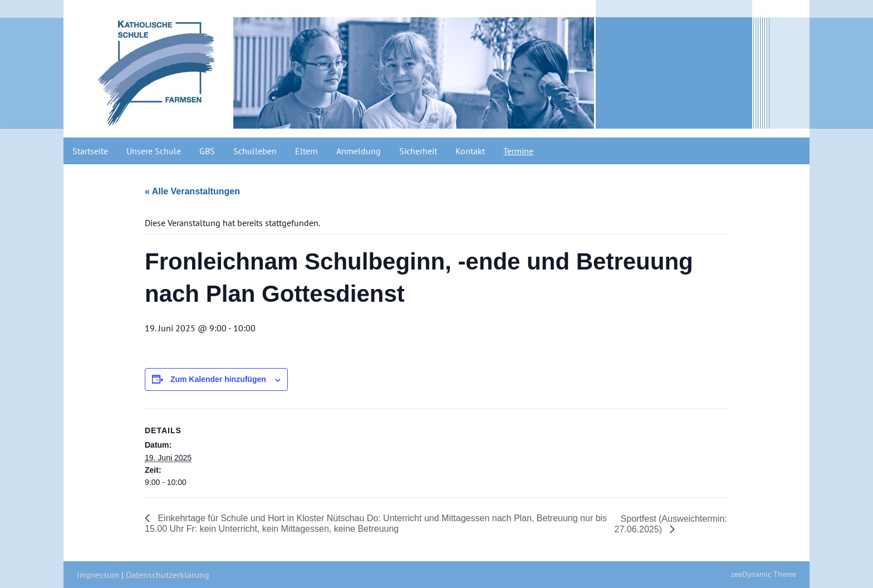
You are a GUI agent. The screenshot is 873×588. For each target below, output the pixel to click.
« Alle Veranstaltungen (192, 191)
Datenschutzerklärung (168, 575)
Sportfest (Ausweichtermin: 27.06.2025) (671, 524)
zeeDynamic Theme (764, 574)
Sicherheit (418, 151)
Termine (518, 151)
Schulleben (255, 151)
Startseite (90, 151)
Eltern (306, 151)
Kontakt (470, 151)
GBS (207, 151)
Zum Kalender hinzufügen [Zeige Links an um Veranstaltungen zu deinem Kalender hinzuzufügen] (218, 379)
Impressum (98, 575)
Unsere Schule (154, 151)
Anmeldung (359, 151)
